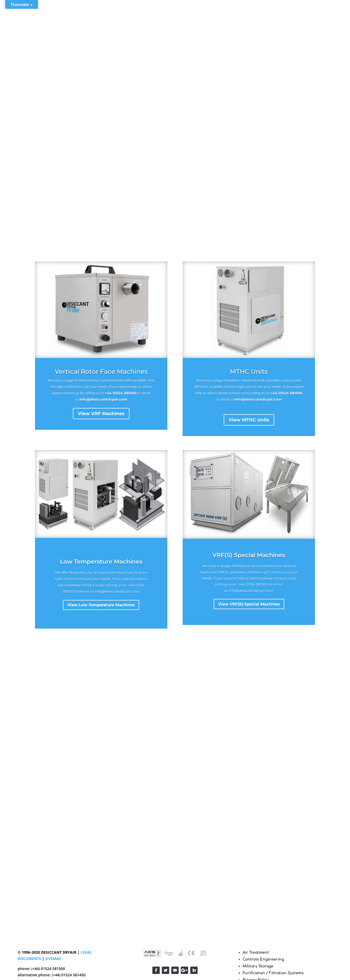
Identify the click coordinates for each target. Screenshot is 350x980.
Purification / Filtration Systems (273, 973)
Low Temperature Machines (101, 562)
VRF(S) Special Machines (249, 555)
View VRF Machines (101, 413)
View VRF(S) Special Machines (249, 604)
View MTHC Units (249, 420)
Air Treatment (256, 953)
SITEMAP (53, 959)
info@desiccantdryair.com (103, 399)
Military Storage (258, 966)
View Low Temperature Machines (101, 605)
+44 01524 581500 (121, 393)
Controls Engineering (263, 959)
